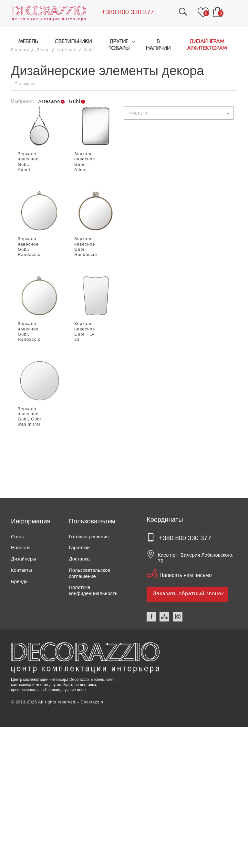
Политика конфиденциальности (93, 590)
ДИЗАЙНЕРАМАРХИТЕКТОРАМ (207, 45)
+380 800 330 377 (129, 12)
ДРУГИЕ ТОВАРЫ (119, 45)
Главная (20, 50)
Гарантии (79, 548)
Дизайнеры (24, 559)
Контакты (21, 570)
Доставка (79, 559)
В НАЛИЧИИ (158, 45)
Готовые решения (89, 536)
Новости (20, 548)
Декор (43, 50)
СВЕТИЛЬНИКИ (72, 41)
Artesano (67, 50)
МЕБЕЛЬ (27, 41)
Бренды (20, 581)
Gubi (89, 50)
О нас (17, 536)
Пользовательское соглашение (89, 573)
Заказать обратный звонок (189, 594)
